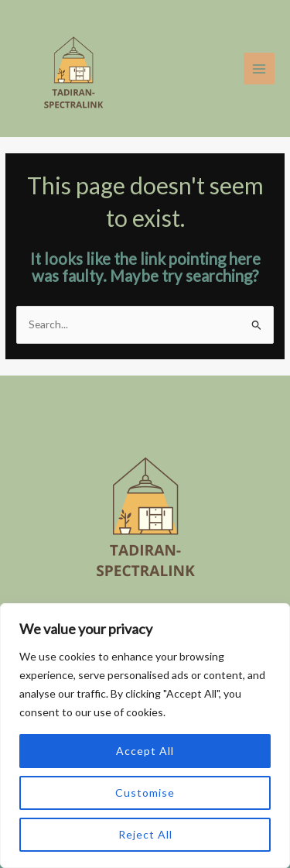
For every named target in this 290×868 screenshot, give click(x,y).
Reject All (145, 834)
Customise (145, 793)
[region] (145, 736)
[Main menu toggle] (259, 69)
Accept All (145, 751)
